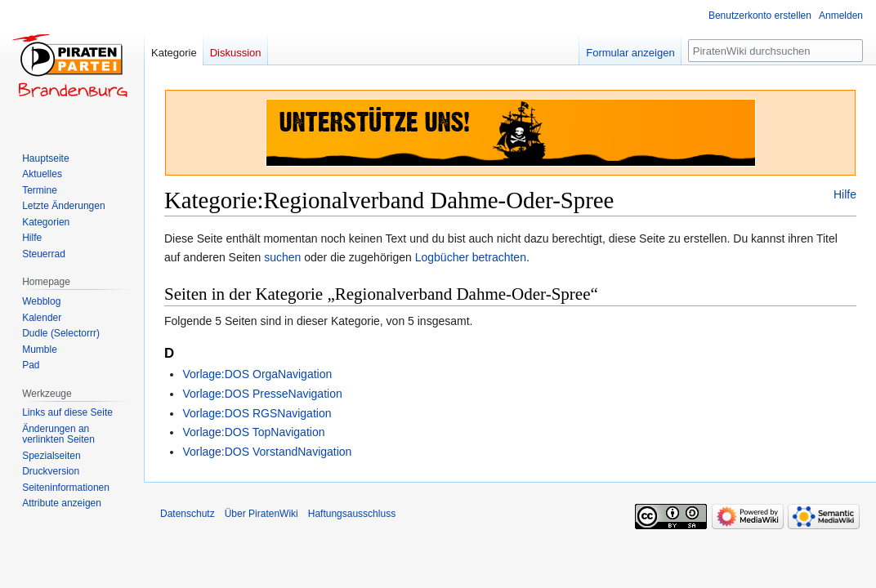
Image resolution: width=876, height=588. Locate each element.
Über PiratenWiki (261, 514)
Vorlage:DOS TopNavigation (253, 432)
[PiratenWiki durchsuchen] (775, 51)
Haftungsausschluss (352, 514)
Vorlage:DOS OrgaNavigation (257, 374)
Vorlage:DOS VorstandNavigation (267, 452)
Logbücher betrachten (471, 257)
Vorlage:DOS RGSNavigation (257, 413)
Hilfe (845, 194)
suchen (282, 257)
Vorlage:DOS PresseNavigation (262, 394)
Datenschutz (188, 514)
